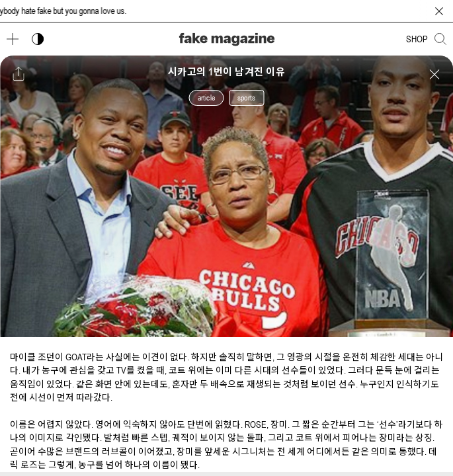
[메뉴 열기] (13, 39)
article (206, 98)
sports (246, 98)
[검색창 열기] (440, 39)
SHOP (417, 39)
